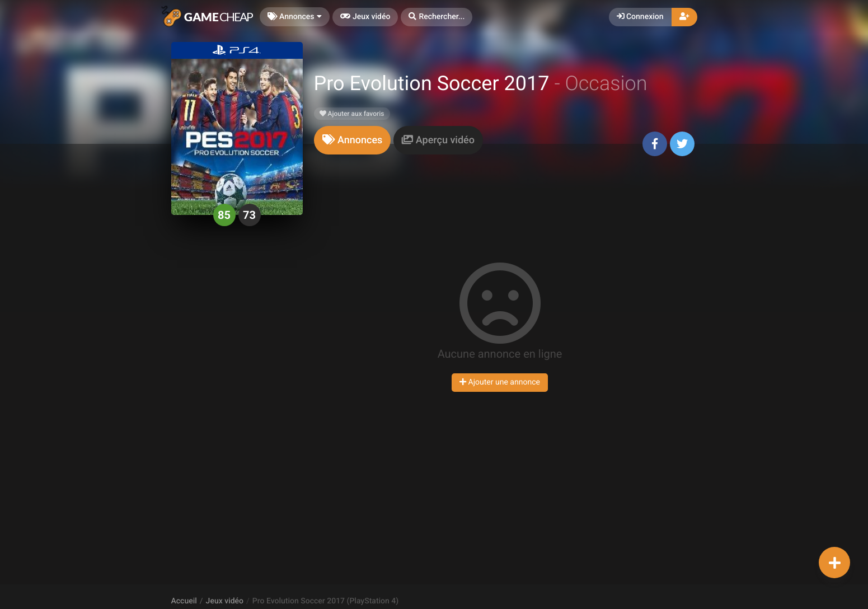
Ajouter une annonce (500, 382)
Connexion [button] (640, 17)
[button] (437, 17)
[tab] (353, 140)
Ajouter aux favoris (352, 114)
